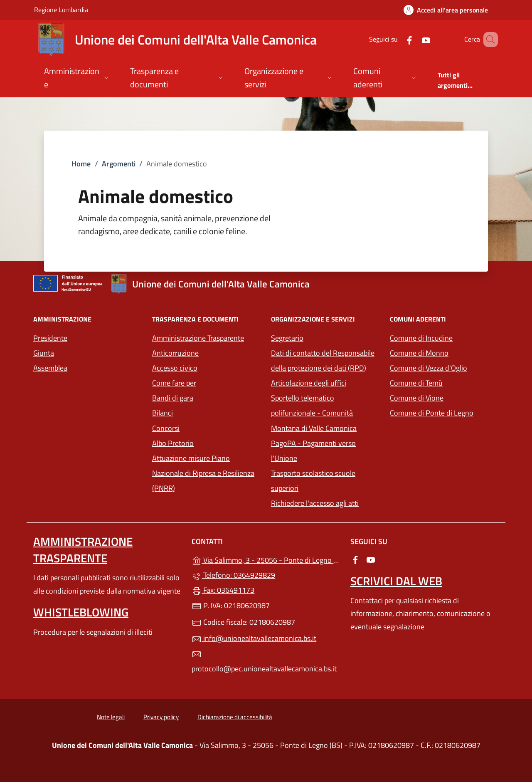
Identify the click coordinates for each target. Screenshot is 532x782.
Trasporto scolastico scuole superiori (313, 481)
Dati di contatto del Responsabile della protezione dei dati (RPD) (323, 360)
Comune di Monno (444, 352)
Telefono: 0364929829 (233, 575)
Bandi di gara (173, 398)
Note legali (111, 717)
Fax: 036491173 (223, 590)
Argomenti (119, 164)
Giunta (44, 353)
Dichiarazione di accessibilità (235, 717)
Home (81, 164)
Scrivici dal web (396, 581)
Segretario (287, 338)
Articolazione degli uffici (309, 383)
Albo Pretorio (173, 443)
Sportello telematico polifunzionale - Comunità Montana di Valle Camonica (325, 413)
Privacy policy (161, 717)
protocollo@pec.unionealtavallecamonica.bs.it (264, 662)
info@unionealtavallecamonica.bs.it (254, 638)
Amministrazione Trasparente (198, 338)
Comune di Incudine (444, 337)
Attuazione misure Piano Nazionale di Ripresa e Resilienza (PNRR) (203, 473)
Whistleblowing (81, 612)
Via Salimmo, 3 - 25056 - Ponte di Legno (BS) (266, 559)
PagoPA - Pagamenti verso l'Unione (322, 451)
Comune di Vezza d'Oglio (444, 367)
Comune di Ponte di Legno (444, 412)
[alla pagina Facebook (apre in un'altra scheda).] (397, 39)
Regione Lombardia (61, 9)
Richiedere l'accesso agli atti (315, 503)
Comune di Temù (444, 382)
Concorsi (166, 428)
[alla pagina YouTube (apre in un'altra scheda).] (414, 39)
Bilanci (163, 413)
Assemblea (50, 368)
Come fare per (174, 383)
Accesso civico (175, 368)
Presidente (50, 338)
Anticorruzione (175, 353)
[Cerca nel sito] (488, 40)
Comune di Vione (444, 397)
